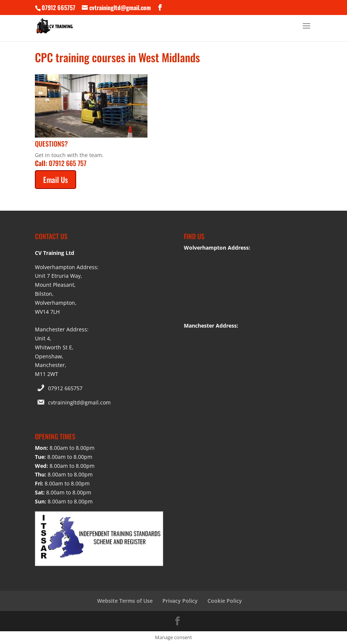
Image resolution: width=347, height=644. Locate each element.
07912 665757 (65, 388)
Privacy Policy (180, 601)
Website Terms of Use (125, 601)
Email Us (56, 180)
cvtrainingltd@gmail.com (79, 402)
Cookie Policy (225, 601)
